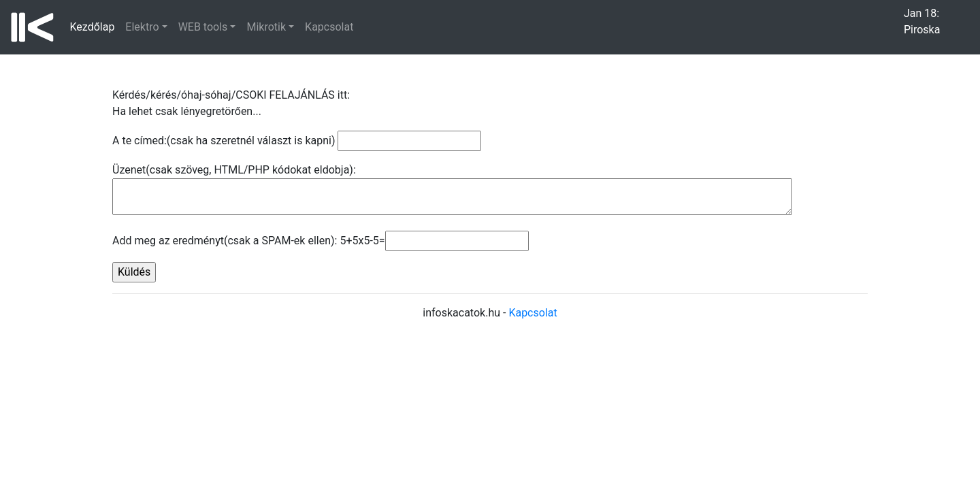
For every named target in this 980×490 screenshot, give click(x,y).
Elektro (142, 27)
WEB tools (203, 27)
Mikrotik (266, 27)
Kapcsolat (329, 27)
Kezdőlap (95, 26)
